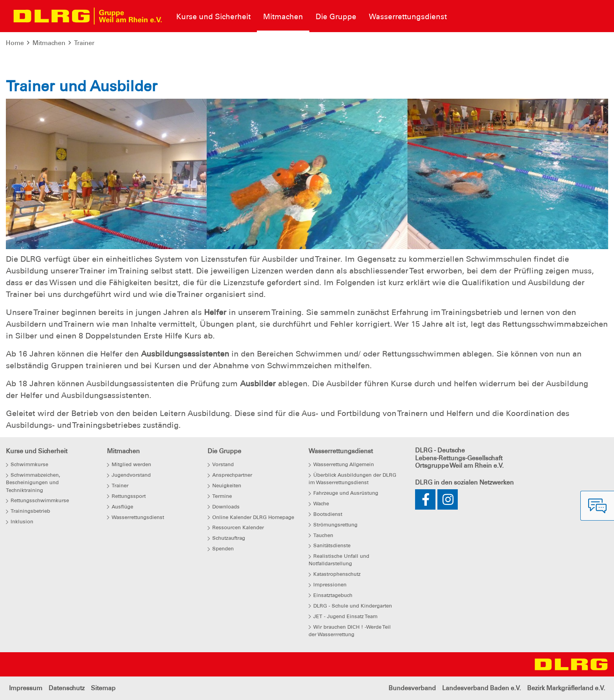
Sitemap (103, 688)
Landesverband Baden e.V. (481, 688)
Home (15, 43)
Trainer (84, 43)
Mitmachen (49, 43)
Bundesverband (412, 688)
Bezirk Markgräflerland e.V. (566, 688)
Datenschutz (67, 688)
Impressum (26, 688)
